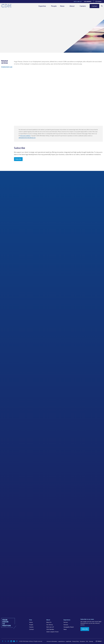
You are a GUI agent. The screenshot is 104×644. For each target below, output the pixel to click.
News (62, 6)
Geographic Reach (69, 627)
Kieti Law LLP (78, 2)
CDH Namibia (88, 2)
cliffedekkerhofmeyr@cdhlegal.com (27, 138)
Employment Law (7, 67)
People (54, 6)
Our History (50, 625)
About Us (49, 622)
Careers (83, 6)
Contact (32, 629)
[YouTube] (14, 641)
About (72, 6)
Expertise (42, 6)
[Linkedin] (11, 641)
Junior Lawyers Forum (52, 632)
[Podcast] (17, 641)
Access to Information (52, 641)
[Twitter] (5, 641)
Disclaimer (82, 641)
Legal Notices (61, 641)
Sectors (66, 622)
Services (66, 625)
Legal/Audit (68, 641)
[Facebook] (3, 641)
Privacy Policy (76, 641)
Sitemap (91, 641)
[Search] (102, 6)
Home (31, 622)
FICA (87, 641)
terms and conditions (25, 136)
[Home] (6, 6)
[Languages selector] (99, 2)
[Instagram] (8, 641)
